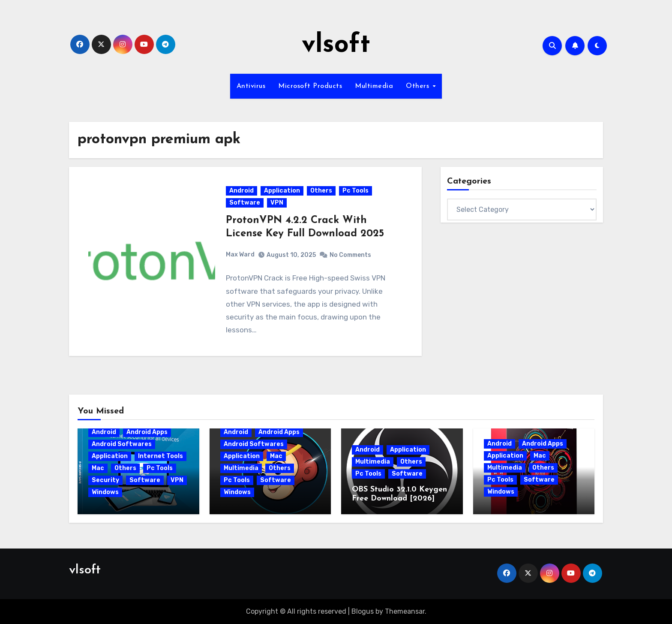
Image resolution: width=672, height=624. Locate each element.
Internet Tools (160, 456)
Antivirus (251, 86)
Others (419, 86)
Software (245, 203)
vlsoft (336, 45)
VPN (277, 203)
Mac (98, 468)
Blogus (363, 611)
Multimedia (374, 86)
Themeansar (405, 611)
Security (105, 480)
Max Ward (240, 255)
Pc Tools (355, 191)
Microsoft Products (310, 86)
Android (241, 191)
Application (282, 191)
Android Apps (147, 432)
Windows (105, 492)
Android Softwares (122, 444)
